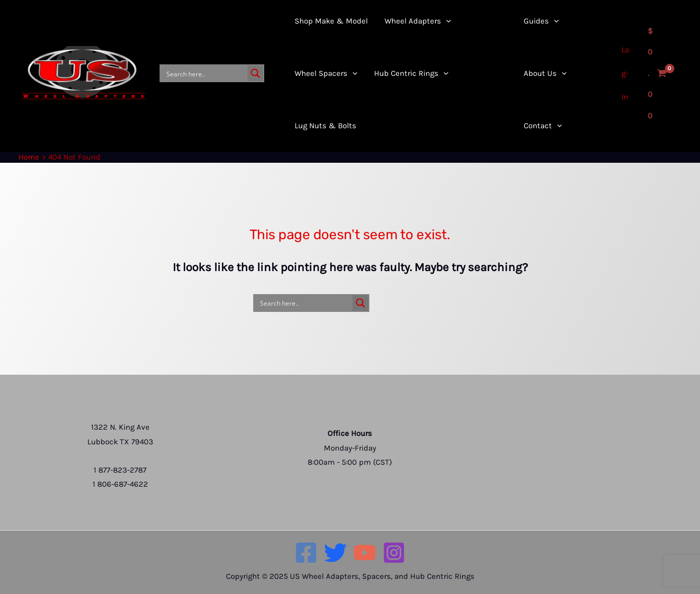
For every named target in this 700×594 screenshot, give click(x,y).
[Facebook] (306, 553)
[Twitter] (335, 553)
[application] (436, 47)
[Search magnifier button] (255, 73)
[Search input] (205, 73)
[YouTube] (365, 553)
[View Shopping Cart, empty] (657, 74)
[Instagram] (394, 553)
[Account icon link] (627, 73)
